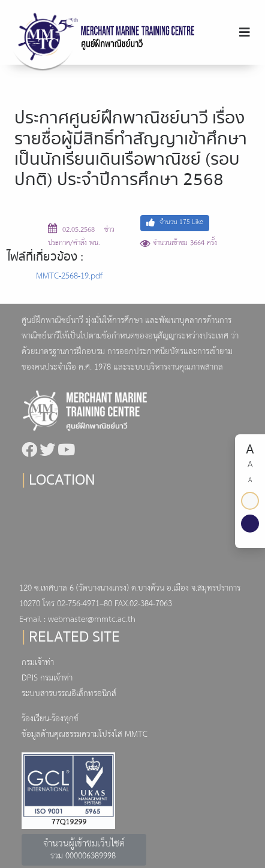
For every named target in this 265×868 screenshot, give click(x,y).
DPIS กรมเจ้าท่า (47, 678)
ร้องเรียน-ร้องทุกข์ (50, 719)
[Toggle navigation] (245, 33)
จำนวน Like (175, 223)
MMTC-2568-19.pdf (69, 276)
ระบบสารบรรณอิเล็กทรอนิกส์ (69, 694)
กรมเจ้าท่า (38, 663)
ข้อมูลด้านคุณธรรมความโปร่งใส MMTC (85, 735)
